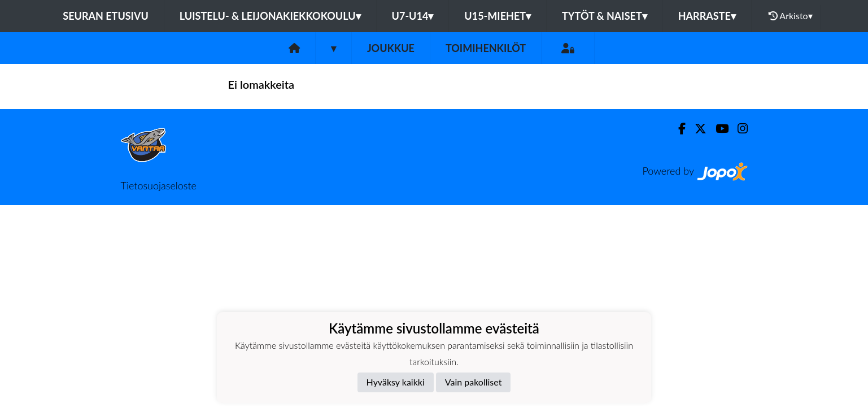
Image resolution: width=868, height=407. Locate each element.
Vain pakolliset (474, 382)
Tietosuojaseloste (159, 185)
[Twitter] (696, 129)
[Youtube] (717, 129)
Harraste (707, 16)
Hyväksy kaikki (396, 382)
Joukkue (391, 48)
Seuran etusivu (106, 16)
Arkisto (791, 16)
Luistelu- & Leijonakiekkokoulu (270, 16)
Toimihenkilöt (486, 48)
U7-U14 (413, 16)
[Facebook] (677, 129)
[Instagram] (738, 129)
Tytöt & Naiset (605, 16)
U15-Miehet (498, 16)
